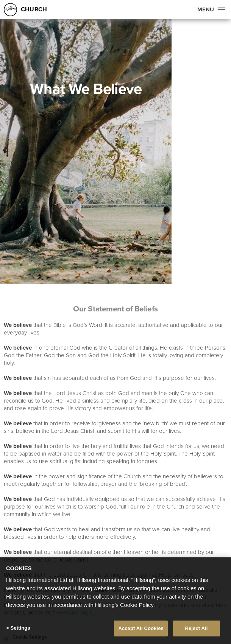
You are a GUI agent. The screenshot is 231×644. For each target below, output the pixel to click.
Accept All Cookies (141, 628)
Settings (20, 628)
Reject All (196, 628)
